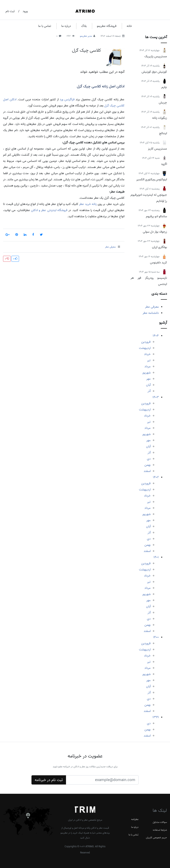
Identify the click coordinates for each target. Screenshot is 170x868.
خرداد (147, 354)
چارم (164, 87)
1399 (156, 717)
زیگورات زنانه (160, 118)
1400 (156, 637)
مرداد (148, 367)
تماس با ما (45, 26)
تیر (149, 360)
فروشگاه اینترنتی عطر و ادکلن (49, 210)
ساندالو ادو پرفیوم (156, 216)
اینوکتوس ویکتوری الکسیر (152, 179)
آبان (148, 385)
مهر (148, 379)
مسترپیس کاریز (157, 149)
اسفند (147, 471)
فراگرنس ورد (67, 99)
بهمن (148, 465)
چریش (163, 103)
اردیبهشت (145, 348)
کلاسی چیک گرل (86, 50)
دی (149, 459)
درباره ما (66, 26)
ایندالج (163, 133)
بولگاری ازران (159, 247)
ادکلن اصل (10, 99)
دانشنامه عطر (151, 313)
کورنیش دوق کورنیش (154, 72)
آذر (149, 391)
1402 (156, 477)
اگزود (164, 164)
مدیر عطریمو (86, 36)
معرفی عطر (152, 307)
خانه (129, 26)
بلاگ (84, 26)
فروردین (146, 342)
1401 (156, 557)
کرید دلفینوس (158, 263)
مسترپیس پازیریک (156, 56)
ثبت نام (10, 11)
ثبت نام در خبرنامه (49, 780)
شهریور (146, 373)
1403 (156, 397)
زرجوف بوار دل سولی (155, 232)
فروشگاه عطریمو (107, 26)
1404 (156, 336)
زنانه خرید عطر (88, 204)
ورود (25, 11)
